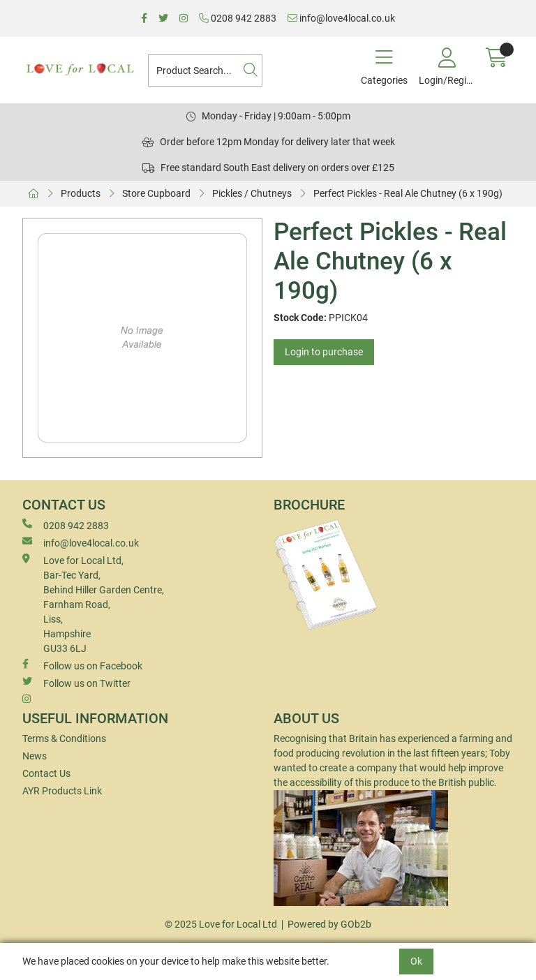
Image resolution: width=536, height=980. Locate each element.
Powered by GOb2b (329, 924)
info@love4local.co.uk (341, 18)
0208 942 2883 (238, 18)
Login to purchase (324, 352)
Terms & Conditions (64, 738)
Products (81, 193)
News (35, 756)
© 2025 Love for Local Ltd (221, 924)
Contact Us (46, 773)
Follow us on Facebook (82, 665)
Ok (416, 961)
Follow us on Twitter (76, 683)
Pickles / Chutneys (252, 193)
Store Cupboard (156, 193)
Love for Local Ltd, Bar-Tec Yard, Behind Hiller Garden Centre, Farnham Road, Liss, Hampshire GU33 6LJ (93, 604)
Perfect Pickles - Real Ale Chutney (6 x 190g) (408, 193)
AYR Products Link (62, 791)
